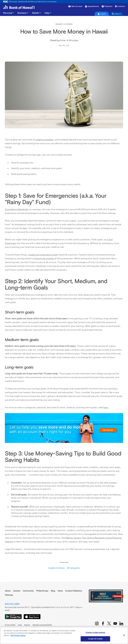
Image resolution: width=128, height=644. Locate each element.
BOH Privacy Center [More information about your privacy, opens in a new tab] (18, 636)
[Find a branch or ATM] (120, 6)
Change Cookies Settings (95, 633)
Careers (17, 591)
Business (22, 13)
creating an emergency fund (43, 255)
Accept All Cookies (95, 639)
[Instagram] (97, 623)
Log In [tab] (102, 14)
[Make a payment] (107, 6)
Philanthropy (42, 591)
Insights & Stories (56, 568)
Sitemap (9, 595)
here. (106, 407)
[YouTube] (115, 623)
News (60, 591)
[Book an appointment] (92, 6)
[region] (64, 635)
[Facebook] (103, 623)
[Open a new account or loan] (75, 6)
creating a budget (44, 140)
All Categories (73, 568)
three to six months (44, 258)
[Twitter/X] (109, 623)
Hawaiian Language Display (42, 625)
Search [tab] (116, 14)
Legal (20, 625)
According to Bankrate (16, 209)
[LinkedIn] (121, 623)
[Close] (124, 635)
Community (28, 591)
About (8, 591)
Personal (8, 13)
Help (47, 13)
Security (27, 625)
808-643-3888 (12, 604)
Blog (53, 591)
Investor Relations (74, 591)
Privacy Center (10, 625)
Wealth (36, 13)
